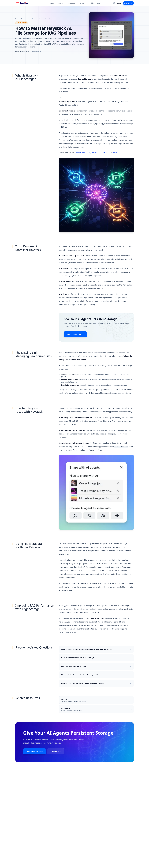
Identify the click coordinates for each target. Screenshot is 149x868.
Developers (72, 3)
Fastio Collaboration (99, 153)
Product (52, 3)
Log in (119, 3)
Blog (99, 3)
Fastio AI (116, 153)
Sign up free (128, 3)
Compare (83, 3)
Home (17, 19)
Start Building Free (75, 334)
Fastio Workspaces (83, 153)
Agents (62, 3)
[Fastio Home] (22, 3)
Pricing (92, 3)
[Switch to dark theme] (114, 3)
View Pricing (56, 751)
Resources (24, 19)
